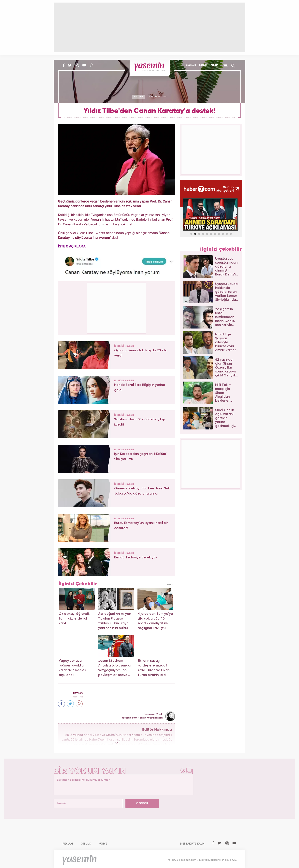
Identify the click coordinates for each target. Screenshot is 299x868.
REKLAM (68, 844)
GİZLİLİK (86, 844)
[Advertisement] (117, 307)
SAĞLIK (203, 65)
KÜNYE (103, 844)
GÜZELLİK (191, 65)
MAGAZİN (138, 97)
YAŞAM (214, 65)
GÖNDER (142, 803)
